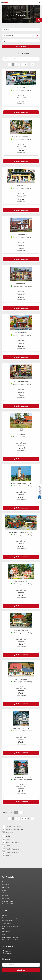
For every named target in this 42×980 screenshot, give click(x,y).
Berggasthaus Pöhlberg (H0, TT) (21, 483)
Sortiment (6, 885)
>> (33, 64)
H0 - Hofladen (21, 434)
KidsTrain (6, 898)
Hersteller (6, 887)
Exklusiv (5, 890)
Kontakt (5, 915)
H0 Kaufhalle (21, 186)
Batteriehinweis (8, 921)
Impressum (6, 932)
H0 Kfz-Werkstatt (21, 333)
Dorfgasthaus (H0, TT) (21, 679)
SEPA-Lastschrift (8, 923)
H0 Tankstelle (21, 88)
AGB (4, 934)
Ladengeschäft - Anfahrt (10, 937)
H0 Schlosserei (21, 284)
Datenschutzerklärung (10, 918)
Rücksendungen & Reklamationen (14, 940)
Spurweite (6, 882)
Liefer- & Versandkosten (10, 926)
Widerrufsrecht (7, 929)
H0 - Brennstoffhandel (21, 382)
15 (16, 812)
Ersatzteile (6, 896)
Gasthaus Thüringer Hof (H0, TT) (21, 777)
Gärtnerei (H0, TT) (21, 581)
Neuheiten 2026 (8, 904)
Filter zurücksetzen (21, 46)
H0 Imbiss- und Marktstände (21, 137)
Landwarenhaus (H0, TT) (21, 630)
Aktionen (5, 893)
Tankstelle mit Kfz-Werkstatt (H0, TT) (21, 532)
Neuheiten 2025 (8, 901)
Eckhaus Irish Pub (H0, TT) (21, 728)
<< (9, 64)
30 (21, 812)
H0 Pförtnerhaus (21, 235)
